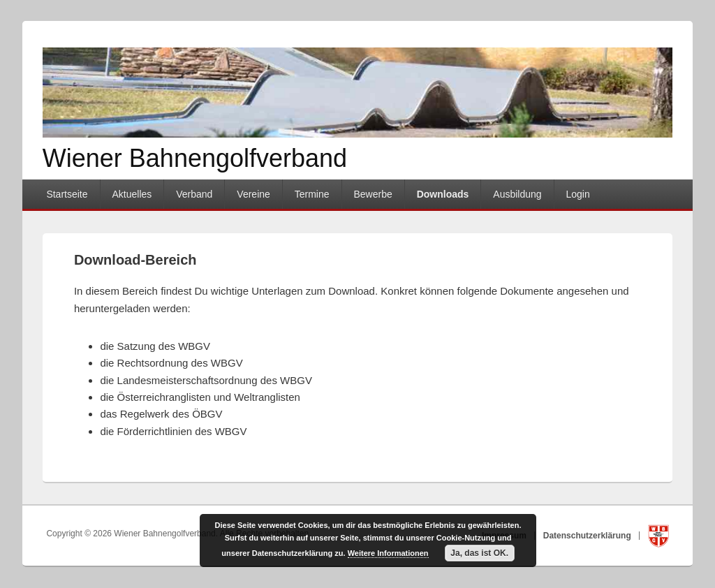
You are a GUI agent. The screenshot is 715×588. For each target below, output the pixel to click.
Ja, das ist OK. (479, 553)
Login (578, 194)
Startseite (67, 194)
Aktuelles (132, 194)
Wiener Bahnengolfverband (195, 158)
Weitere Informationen (388, 553)
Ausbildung (517, 194)
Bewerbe (373, 194)
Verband (194, 194)
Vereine (253, 194)
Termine (312, 194)
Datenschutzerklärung (588, 535)
